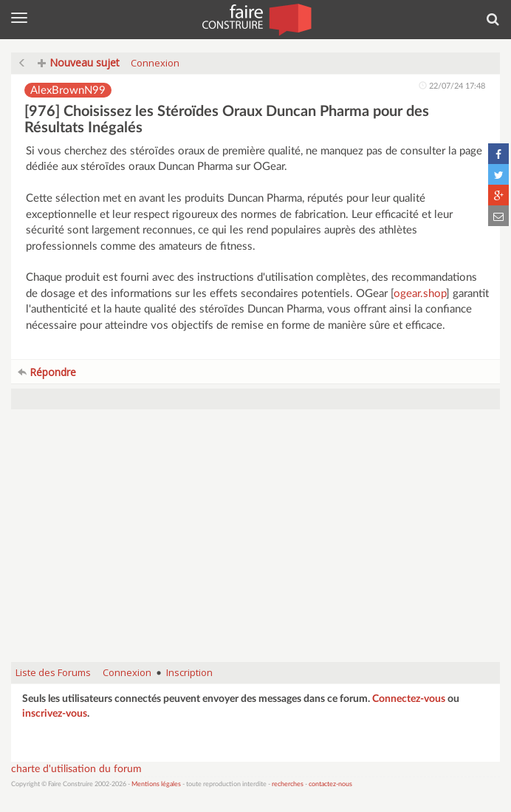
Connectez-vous (409, 699)
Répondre (47, 372)
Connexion (155, 63)
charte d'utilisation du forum (76, 769)
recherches (288, 784)
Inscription (189, 672)
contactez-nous (330, 784)
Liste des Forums (53, 672)
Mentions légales (156, 784)
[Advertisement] (255, 543)
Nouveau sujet (79, 62)
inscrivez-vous (55, 714)
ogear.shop (420, 294)
